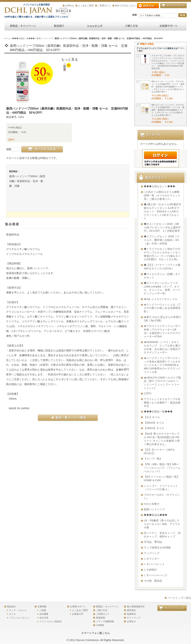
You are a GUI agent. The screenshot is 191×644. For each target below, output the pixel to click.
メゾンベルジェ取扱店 (51, 621)
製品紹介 (12, 607)
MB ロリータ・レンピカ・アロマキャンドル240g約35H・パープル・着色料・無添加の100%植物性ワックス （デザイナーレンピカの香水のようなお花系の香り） (168, 110)
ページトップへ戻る (179, 598)
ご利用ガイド (104, 6)
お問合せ (70, 6)
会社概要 (44, 614)
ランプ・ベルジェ (18, 610)
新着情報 (101, 618)
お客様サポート (78, 607)
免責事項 (131, 614)
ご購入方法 (102, 610)
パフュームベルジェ (19, 618)
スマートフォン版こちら (95, 633)
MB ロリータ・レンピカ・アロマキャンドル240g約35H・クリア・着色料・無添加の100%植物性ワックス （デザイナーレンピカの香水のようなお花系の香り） (168, 87)
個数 (9, 149)
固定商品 (14, 171)
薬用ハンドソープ (45, 38)
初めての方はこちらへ (126, 6)
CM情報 (100, 625)
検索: (135, 15)
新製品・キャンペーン (107, 607)
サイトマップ (134, 618)
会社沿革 (44, 618)
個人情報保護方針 (136, 607)
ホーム (7, 38)
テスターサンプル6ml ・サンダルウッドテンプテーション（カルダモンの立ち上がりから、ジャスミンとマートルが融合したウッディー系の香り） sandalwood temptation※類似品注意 (168, 62)
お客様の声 (78, 614)
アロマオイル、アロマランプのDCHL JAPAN (29, 11)
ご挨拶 (43, 610)
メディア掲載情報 (105, 621)
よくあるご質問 (86, 6)
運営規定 (131, 610)
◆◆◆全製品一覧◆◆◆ (23, 38)
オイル (12, 614)
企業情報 (42, 607)
